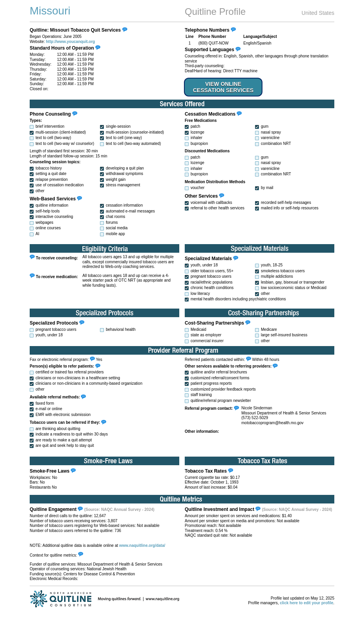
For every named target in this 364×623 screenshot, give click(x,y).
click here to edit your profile (307, 603)
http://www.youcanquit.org (71, 42)
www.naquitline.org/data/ (142, 545)
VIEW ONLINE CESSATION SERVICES (223, 87)
